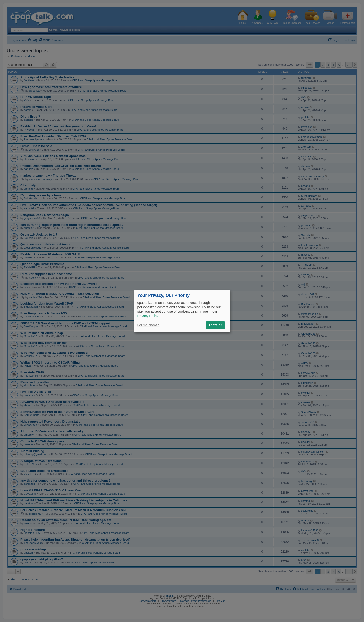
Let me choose (149, 325)
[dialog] (182, 311)
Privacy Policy (148, 316)
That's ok (215, 325)
